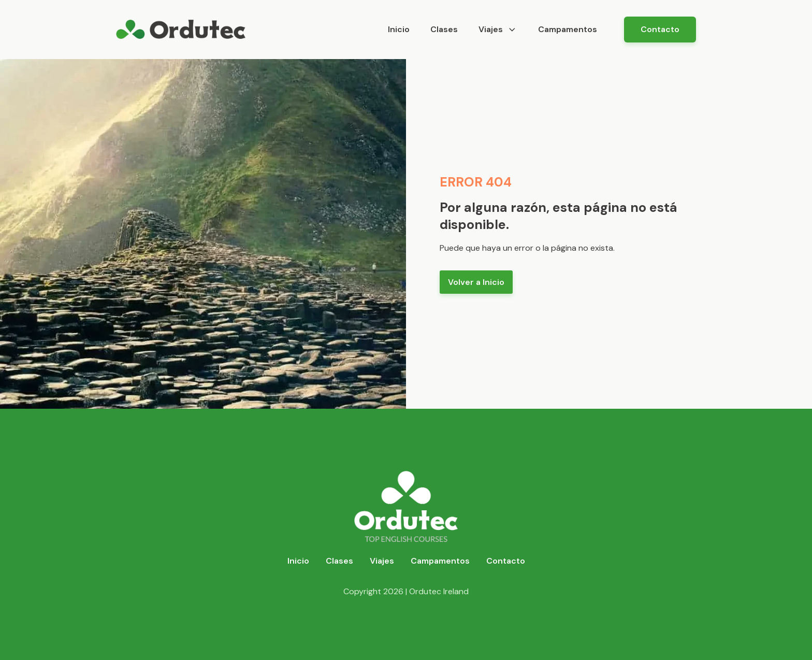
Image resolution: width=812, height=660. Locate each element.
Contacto (660, 29)
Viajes (498, 29)
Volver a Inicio (476, 282)
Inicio (399, 29)
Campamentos (568, 29)
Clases (444, 29)
